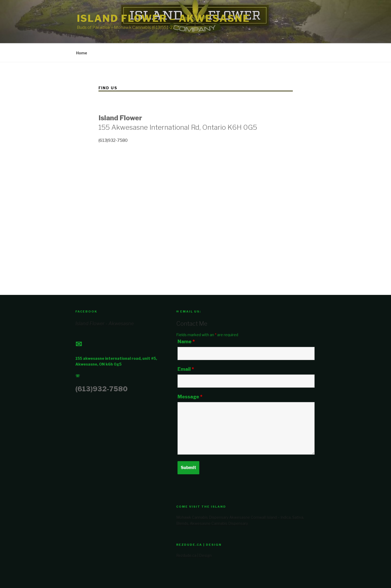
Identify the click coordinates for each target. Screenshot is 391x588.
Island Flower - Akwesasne (105, 323)
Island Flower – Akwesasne (163, 18)
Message (190, 397)
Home (82, 53)
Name (186, 342)
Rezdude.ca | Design (194, 555)
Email (186, 369)
